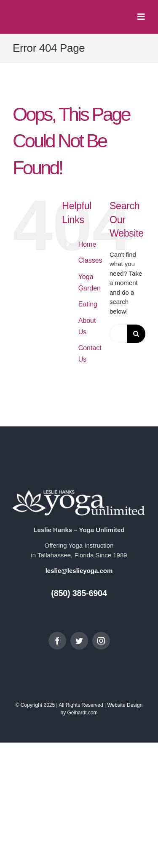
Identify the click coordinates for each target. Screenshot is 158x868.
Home (87, 244)
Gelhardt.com (82, 713)
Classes (90, 260)
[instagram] (101, 641)
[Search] (136, 334)
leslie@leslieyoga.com (79, 571)
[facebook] (57, 641)
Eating (88, 304)
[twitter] (79, 641)
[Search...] (118, 334)
